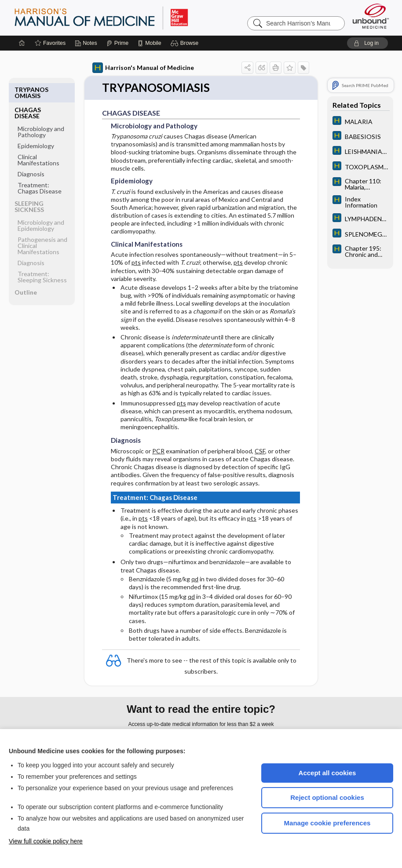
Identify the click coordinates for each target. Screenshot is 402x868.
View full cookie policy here (46, 841)
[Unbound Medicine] (371, 16)
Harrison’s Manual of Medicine (124, 18)
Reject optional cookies (327, 797)
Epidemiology (36, 126)
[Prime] (117, 43)
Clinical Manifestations (38, 140)
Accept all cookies (327, 773)
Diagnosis (31, 154)
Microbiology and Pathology (41, 111)
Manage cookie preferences (327, 823)
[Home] (22, 43)
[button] (186, 43)
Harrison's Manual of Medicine (143, 68)
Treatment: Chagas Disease (40, 168)
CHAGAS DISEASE (28, 93)
